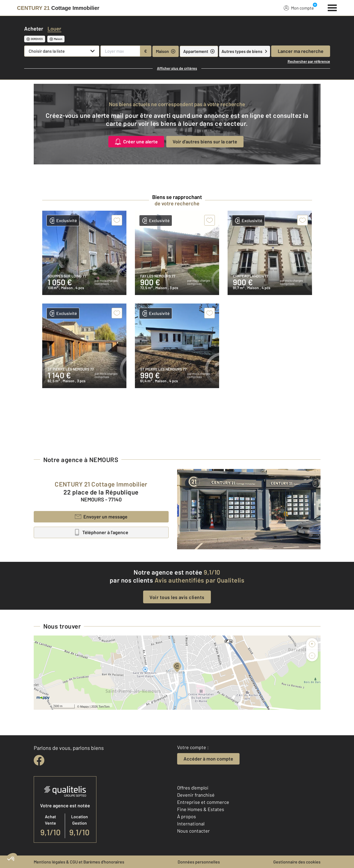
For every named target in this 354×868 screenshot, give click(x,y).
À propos (187, 816)
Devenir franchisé (196, 795)
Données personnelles (199, 862)
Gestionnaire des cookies (297, 862)
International (191, 824)
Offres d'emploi (193, 788)
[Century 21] (58, 8)
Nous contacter (193, 831)
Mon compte (299, 8)
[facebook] (39, 760)
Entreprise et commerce (203, 802)
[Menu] (332, 7)
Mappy (85, 707)
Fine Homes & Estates (201, 809)
